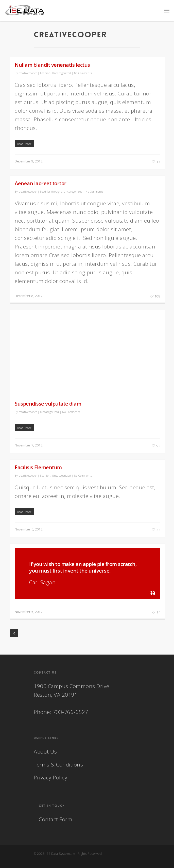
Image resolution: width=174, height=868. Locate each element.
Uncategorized (62, 73)
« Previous (14, 633)
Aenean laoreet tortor (41, 183)
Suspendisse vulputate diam (48, 404)
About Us (45, 752)
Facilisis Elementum (38, 467)
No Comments (83, 73)
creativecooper (28, 73)
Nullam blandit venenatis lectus (52, 65)
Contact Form (56, 819)
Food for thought (51, 192)
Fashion (45, 73)
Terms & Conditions (58, 764)
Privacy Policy (50, 777)
